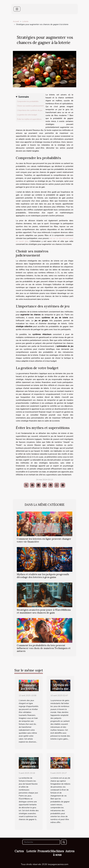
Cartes (19, 851)
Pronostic (44, 851)
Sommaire (24, 97)
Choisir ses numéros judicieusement (30, 106)
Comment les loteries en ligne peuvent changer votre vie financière (44, 540)
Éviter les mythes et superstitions (29, 119)
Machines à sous (57, 853)
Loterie (25, 21)
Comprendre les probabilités (28, 101)
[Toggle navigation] (17, 9)
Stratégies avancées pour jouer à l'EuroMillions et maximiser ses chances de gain (44, 611)
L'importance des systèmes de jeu (30, 110)
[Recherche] (41, 842)
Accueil (16, 21)
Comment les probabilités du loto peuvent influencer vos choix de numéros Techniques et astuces (44, 648)
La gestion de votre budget (27, 115)
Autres (70, 851)
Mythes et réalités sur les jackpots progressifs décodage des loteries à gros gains (43, 576)
